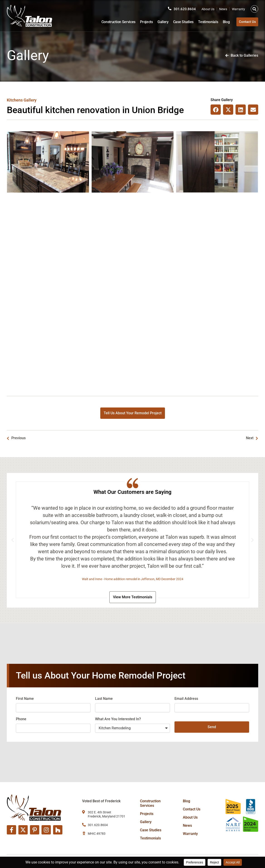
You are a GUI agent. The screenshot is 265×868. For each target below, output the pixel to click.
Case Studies (181, 22)
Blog (224, 22)
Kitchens (15, 100)
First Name (25, 699)
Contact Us (192, 809)
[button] (254, 9)
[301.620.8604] (169, 9)
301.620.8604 (185, 9)
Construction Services (116, 22)
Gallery (160, 22)
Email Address (186, 699)
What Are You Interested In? (118, 720)
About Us (208, 9)
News (223, 9)
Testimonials (206, 22)
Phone (21, 720)
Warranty (238, 9)
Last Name (104, 699)
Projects (144, 22)
